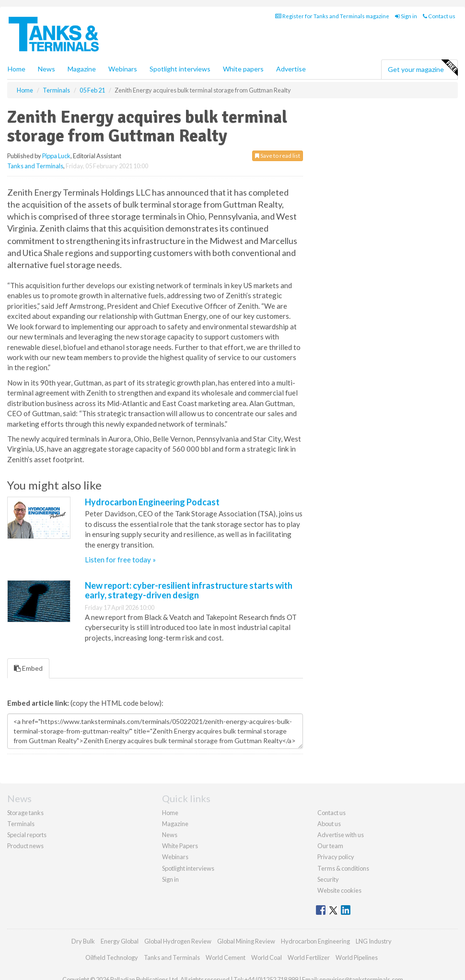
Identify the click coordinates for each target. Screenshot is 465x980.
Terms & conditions (343, 868)
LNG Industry (374, 941)
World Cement (226, 957)
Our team (330, 846)
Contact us (439, 16)
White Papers (180, 846)
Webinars (123, 69)
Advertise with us (341, 835)
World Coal (267, 957)
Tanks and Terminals (35, 166)
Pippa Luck (56, 156)
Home (17, 69)
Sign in (406, 16)
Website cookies (339, 890)
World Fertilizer (309, 957)
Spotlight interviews (180, 69)
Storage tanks (25, 813)
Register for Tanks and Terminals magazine (332, 16)
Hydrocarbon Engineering (315, 941)
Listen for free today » (120, 560)
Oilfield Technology (112, 957)
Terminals (21, 824)
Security (328, 879)
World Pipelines (357, 957)
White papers (243, 69)
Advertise (291, 69)
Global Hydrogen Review (178, 941)
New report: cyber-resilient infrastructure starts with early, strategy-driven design (189, 590)
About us (329, 824)
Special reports (27, 835)
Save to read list (278, 156)
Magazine (82, 69)
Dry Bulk (83, 941)
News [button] (46, 69)
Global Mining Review (246, 941)
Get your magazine (423, 68)
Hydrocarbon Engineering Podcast (152, 502)
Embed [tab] (28, 668)
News (170, 835)
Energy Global (120, 941)
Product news (25, 846)
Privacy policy (336, 857)
